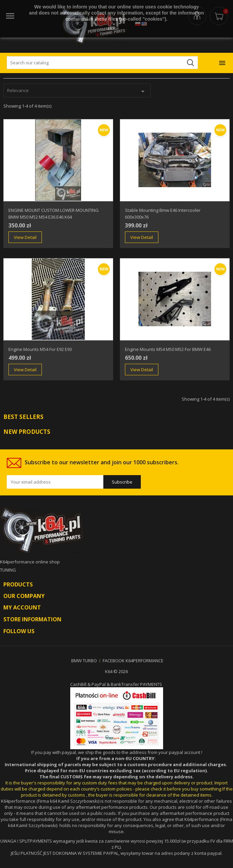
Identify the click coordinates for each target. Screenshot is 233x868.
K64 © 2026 (116, 671)
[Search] (102, 63)
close (113, 28)
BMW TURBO (84, 661)
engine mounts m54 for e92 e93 (40, 349)
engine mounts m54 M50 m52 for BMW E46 (168, 349)
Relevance (77, 91)
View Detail (25, 237)
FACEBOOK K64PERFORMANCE (133, 661)
